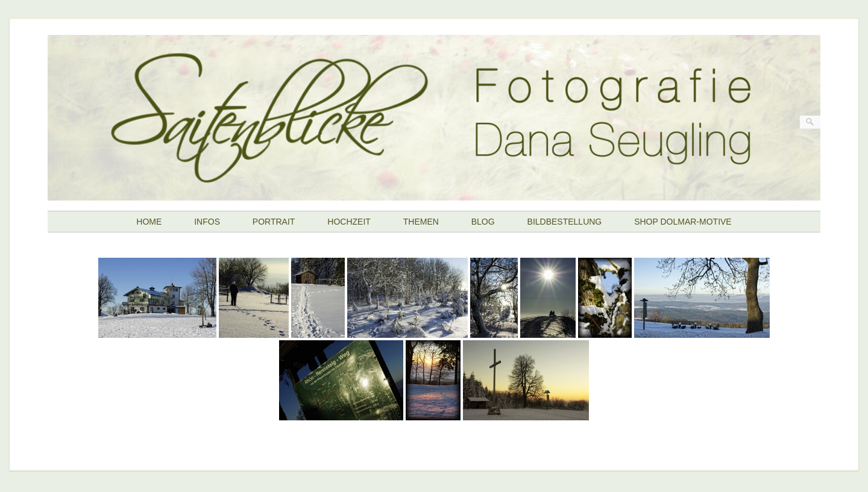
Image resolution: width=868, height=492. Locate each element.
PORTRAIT (274, 222)
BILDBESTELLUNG (565, 222)
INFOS (207, 222)
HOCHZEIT (349, 222)
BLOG (483, 222)
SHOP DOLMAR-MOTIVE (683, 222)
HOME (149, 222)
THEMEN (421, 222)
